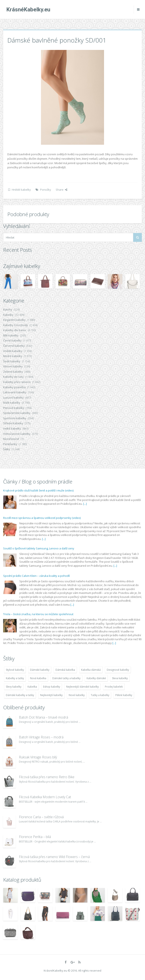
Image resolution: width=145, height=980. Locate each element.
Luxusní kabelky (13, 398)
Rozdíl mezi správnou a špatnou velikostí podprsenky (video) (42, 518)
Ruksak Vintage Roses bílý (38, 757)
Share (61, 190)
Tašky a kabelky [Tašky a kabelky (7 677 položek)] (100, 695)
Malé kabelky (12, 403)
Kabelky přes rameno (17, 382)
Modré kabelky (13, 356)
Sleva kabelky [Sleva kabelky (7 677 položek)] (120, 678)
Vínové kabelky (13, 366)
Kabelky (8, 315)
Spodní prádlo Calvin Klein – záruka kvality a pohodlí (36, 576)
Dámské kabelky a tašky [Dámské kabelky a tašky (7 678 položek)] (20, 695)
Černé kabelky (12, 340)
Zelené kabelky (13, 372)
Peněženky (10, 444)
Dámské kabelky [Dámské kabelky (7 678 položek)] (40, 670)
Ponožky (46, 190)
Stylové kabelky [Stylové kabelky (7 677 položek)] (15, 670)
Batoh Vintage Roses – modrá (41, 737)
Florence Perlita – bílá (35, 837)
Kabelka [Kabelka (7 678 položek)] (32, 687)
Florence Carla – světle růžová (41, 817)
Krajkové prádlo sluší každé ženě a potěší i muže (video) (38, 490)
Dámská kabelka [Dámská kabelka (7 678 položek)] (65, 670)
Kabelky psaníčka (14, 387)
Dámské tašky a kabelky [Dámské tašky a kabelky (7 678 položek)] (66, 678)
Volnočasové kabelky (17, 434)
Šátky (7, 449)
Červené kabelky (14, 346)
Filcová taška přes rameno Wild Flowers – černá (54, 857)
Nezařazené (11, 439)
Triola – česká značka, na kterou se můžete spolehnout (38, 614)
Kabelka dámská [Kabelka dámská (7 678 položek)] (91, 670)
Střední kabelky (13, 423)
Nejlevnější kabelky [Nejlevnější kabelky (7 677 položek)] (51, 695)
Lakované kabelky (15, 392)
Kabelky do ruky (13, 377)
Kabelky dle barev (15, 330)
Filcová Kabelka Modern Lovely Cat (45, 797)
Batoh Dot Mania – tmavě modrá (43, 717)
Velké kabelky (12, 428)
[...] (85, 504)
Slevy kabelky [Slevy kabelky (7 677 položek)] (14, 687)
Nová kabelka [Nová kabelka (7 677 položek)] (38, 678)
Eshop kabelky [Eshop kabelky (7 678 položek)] (52, 687)
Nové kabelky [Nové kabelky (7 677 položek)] (77, 695)
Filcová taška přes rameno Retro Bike (47, 777)
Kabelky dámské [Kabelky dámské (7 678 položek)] (96, 678)
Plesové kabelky (14, 408)
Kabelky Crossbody (16, 325)
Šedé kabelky (12, 361)
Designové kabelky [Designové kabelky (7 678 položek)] (118, 670)
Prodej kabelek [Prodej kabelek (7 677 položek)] (114, 687)
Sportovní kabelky (15, 418)
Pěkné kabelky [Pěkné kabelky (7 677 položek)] (124, 695)
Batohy (8, 309)
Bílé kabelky (11, 335)
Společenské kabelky (17, 413)
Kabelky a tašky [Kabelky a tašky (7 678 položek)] (15, 678)
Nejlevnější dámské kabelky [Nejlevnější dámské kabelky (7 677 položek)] (82, 687)
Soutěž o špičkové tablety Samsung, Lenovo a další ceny (39, 548)
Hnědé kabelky (21, 190)
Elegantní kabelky (14, 320)
